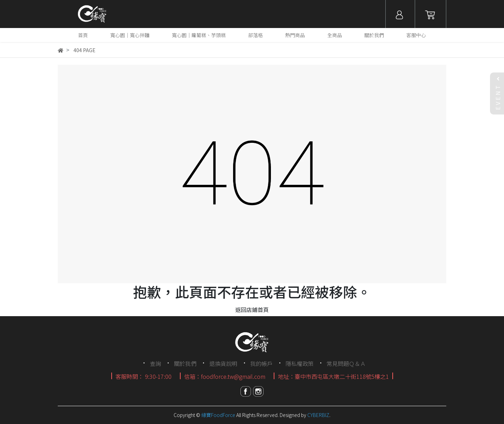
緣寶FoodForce (218, 415)
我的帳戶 (261, 363)
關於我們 (185, 363)
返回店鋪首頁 (252, 310)
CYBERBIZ (318, 415)
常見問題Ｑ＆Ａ (346, 363)
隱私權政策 (300, 363)
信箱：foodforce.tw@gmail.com (225, 376)
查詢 (155, 363)
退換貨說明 (223, 363)
